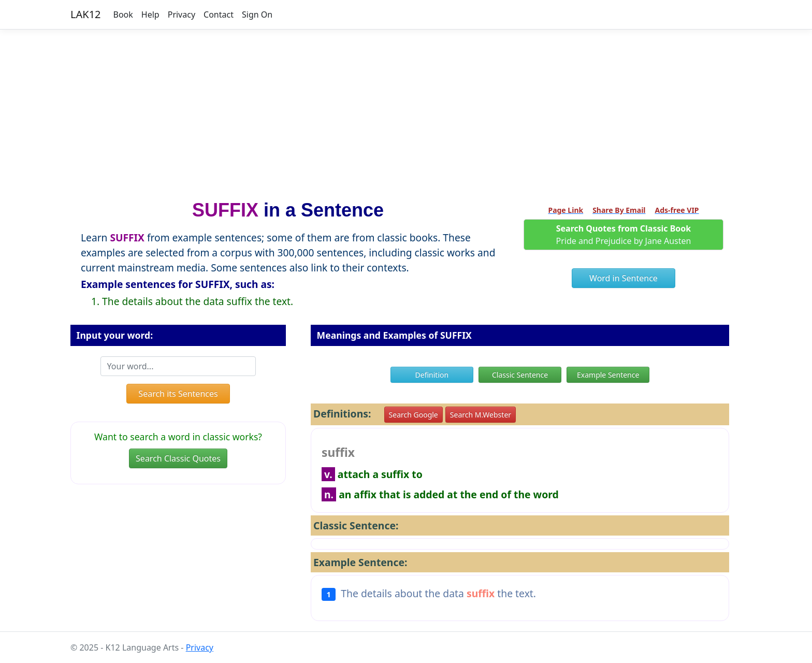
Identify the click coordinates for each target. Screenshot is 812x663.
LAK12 (86, 14)
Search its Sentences (178, 394)
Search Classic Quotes (178, 458)
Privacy (182, 15)
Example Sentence (608, 375)
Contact (219, 15)
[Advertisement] (406, 110)
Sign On (257, 15)
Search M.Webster (481, 415)
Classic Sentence (520, 375)
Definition (432, 375)
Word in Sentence (624, 278)
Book (123, 15)
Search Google (414, 415)
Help (150, 15)
